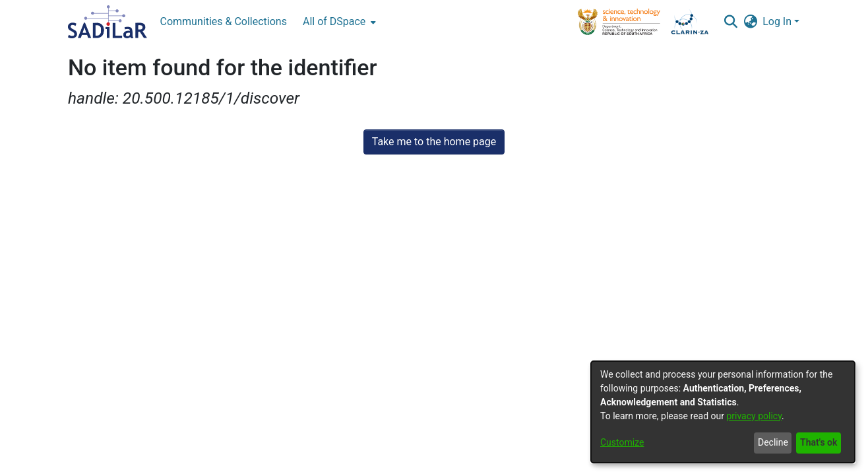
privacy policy (754, 416)
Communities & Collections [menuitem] (224, 21)
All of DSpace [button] (334, 21)
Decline (773, 442)
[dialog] (723, 412)
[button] (730, 22)
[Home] (108, 22)
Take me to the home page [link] (434, 142)
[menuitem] (338, 22)
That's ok (819, 442)
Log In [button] (778, 21)
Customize (622, 442)
